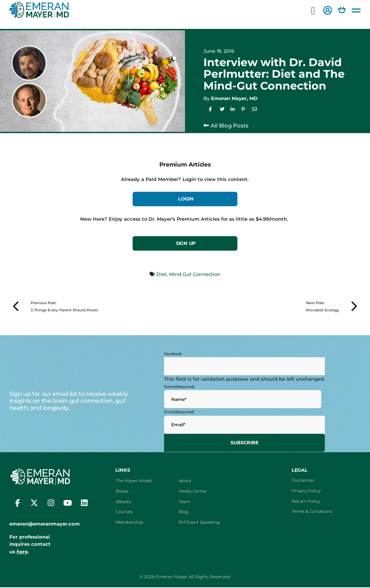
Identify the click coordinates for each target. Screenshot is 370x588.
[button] (313, 11)
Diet (162, 274)
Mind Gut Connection (195, 274)
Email (179, 413)
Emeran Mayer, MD (234, 98)
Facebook (173, 354)
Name (179, 387)
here (22, 552)
